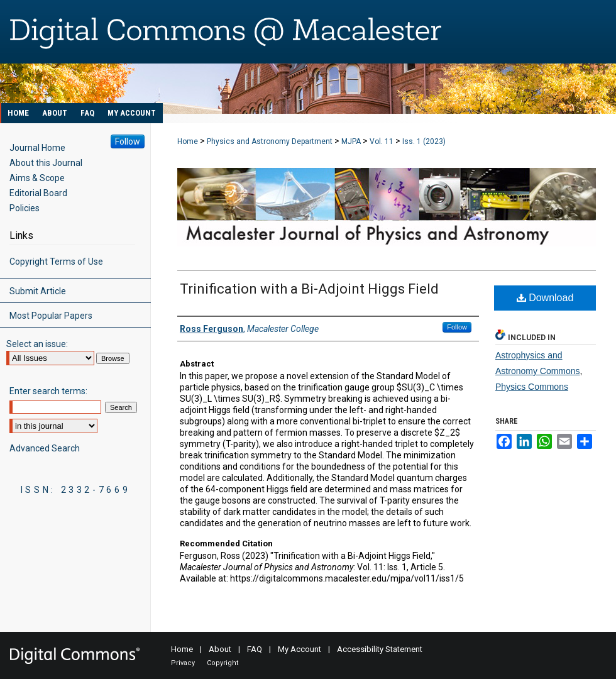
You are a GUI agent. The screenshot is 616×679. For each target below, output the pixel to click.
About (220, 649)
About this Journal (46, 163)
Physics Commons (532, 387)
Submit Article (38, 291)
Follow (457, 327)
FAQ (255, 649)
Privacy (183, 663)
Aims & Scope (37, 178)
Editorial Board (38, 193)
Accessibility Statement (380, 649)
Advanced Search (45, 448)
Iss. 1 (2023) (424, 141)
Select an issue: (37, 344)
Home (188, 141)
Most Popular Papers (51, 316)
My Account (300, 649)
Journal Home (37, 148)
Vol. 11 (382, 141)
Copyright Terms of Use (56, 262)
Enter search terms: (48, 391)
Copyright (223, 663)
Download (545, 298)
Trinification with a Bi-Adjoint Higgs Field (309, 289)
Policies (25, 208)
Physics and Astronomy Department (270, 141)
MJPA (351, 141)
